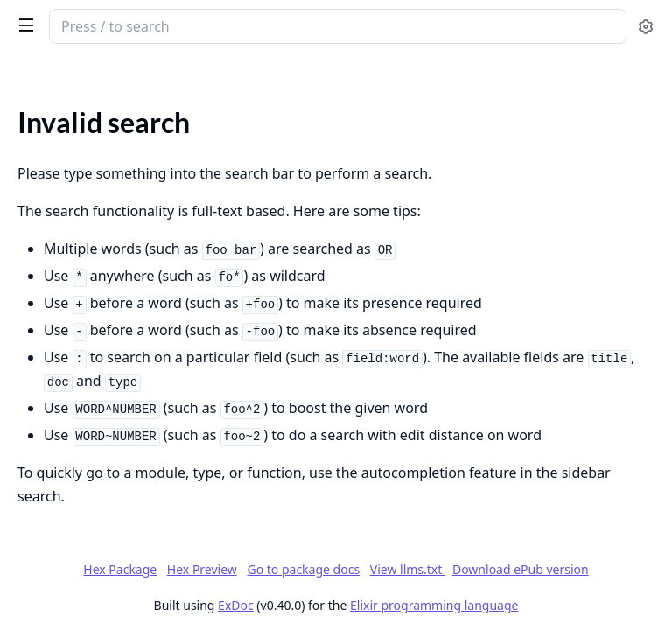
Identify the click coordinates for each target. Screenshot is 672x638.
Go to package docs (303, 570)
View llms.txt (408, 569)
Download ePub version (521, 569)
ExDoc (236, 605)
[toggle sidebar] (23, 25)
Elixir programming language (434, 605)
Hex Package (120, 569)
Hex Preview (202, 569)
